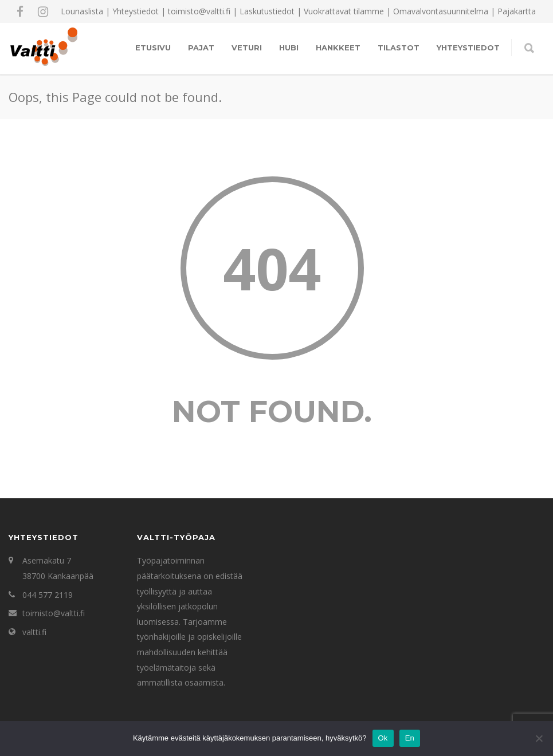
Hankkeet (338, 48)
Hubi (289, 48)
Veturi (247, 48)
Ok (383, 738)
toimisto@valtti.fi (54, 613)
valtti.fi (34, 632)
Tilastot (399, 48)
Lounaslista (82, 11)
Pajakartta (517, 11)
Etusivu (153, 48)
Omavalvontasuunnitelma (441, 11)
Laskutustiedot (267, 11)
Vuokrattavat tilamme (344, 11)
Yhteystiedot (136, 11)
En (410, 738)
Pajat (201, 48)
